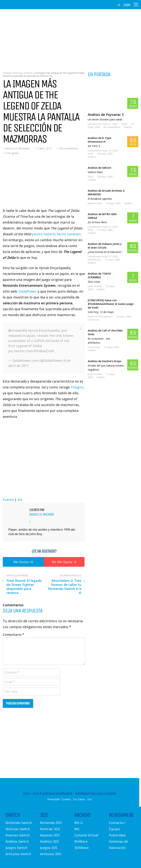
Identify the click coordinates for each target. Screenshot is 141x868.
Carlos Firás (94, 347)
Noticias (18, 73)
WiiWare (81, 841)
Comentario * (13, 635)
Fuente (8, 500)
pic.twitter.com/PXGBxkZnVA (31, 351)
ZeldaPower (27, 291)
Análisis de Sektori (100, 168)
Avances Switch (18, 835)
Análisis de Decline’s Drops (105, 361)
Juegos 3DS (49, 848)
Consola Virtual (86, 835)
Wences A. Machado (17, 148)
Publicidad (117, 835)
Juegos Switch (16, 848)
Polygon (77, 387)
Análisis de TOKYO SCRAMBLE (99, 275)
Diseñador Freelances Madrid (96, 794)
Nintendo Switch (19, 823)
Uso (89, 799)
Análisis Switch (17, 841)
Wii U (79, 823)
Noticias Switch (18, 829)
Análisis (128, 127)
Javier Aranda (95, 203)
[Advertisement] (70, 38)
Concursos (93, 320)
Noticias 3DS (50, 829)
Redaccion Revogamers (100, 317)
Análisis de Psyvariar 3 (106, 115)
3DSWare (82, 848)
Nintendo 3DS (51, 823)
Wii (77, 829)
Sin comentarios (69, 148)
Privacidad (53, 799)
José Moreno (94, 260)
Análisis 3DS (49, 841)
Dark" (125, 124)
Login (127, 5)
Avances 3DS (50, 835)
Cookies (66, 799)
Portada (7, 73)
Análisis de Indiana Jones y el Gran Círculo (105, 246)
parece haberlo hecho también (56, 234)
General (28, 73)
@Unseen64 (18, 330)
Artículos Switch (18, 854)
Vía (20, 500)
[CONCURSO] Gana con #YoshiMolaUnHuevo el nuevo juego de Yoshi (111, 304)
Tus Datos (79, 799)
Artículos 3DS (51, 854)
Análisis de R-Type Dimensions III (100, 140)
